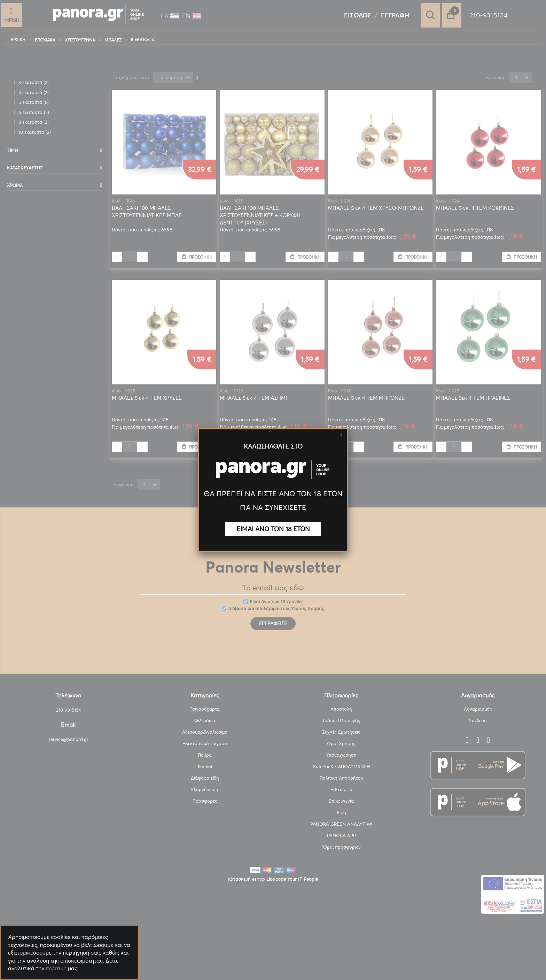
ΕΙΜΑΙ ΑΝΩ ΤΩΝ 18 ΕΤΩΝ (273, 529)
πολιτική (56, 968)
